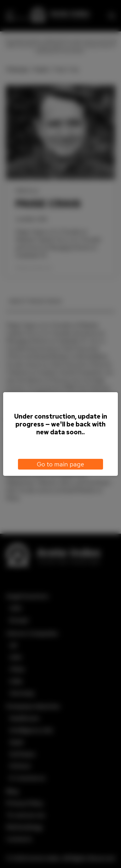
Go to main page (60, 464)
